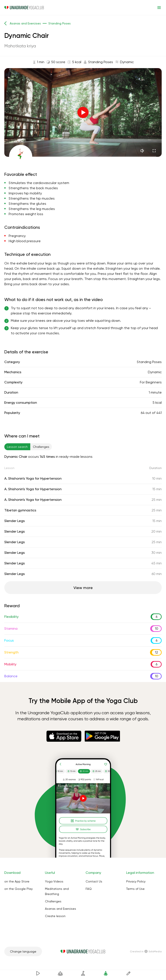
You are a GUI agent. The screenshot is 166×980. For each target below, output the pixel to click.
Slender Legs (15, 521)
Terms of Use (135, 889)
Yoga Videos (54, 881)
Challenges (53, 901)
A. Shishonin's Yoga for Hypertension (33, 478)
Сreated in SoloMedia (146, 951)
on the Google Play (18, 889)
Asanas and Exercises (61, 909)
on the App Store (17, 881)
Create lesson (55, 916)
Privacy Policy (136, 881)
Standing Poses (149, 362)
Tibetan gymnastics (20, 510)
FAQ (89, 889)
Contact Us (94, 881)
